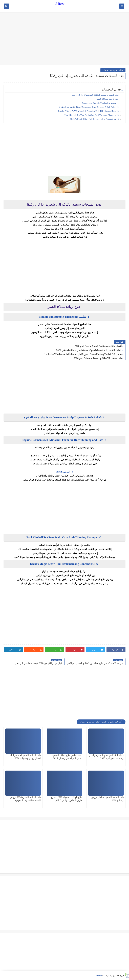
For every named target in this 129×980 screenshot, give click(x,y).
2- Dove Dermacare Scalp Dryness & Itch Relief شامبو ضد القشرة (89, 107)
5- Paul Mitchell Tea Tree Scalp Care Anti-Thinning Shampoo (92, 115)
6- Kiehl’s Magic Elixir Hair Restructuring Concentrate (94, 119)
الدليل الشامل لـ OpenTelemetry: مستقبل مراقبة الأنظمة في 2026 (89, 350)
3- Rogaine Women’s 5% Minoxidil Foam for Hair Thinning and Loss (88, 111)
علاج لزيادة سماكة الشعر (107, 99)
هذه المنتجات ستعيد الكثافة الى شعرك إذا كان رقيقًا (95, 95)
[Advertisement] (64, 39)
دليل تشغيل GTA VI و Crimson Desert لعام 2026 (98, 358)
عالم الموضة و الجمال (113, 70)
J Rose (60, 4)
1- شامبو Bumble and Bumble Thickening (100, 103)
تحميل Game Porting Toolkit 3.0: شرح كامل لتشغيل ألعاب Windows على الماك (83, 354)
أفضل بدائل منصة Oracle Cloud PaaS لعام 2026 (98, 346)
